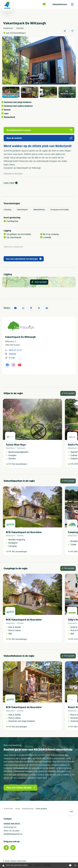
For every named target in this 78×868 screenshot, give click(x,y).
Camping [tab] (8, 210)
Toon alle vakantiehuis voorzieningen (24, 259)
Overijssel (21, 448)
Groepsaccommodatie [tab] (59, 210)
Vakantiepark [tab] (22, 210)
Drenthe (20, 536)
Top (71, 811)
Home (18, 809)
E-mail (12, 358)
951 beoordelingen (19, 552)
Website (12, 354)
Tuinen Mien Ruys (16, 445)
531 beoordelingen (19, 464)
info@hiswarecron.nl (13, 834)
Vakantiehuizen (64, 4)
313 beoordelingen (18, 33)
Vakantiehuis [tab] (39, 210)
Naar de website (39, 138)
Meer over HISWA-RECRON (21, 788)
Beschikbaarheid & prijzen (39, 130)
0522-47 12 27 (15, 350)
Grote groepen (41, 809)
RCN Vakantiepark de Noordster (24, 532)
